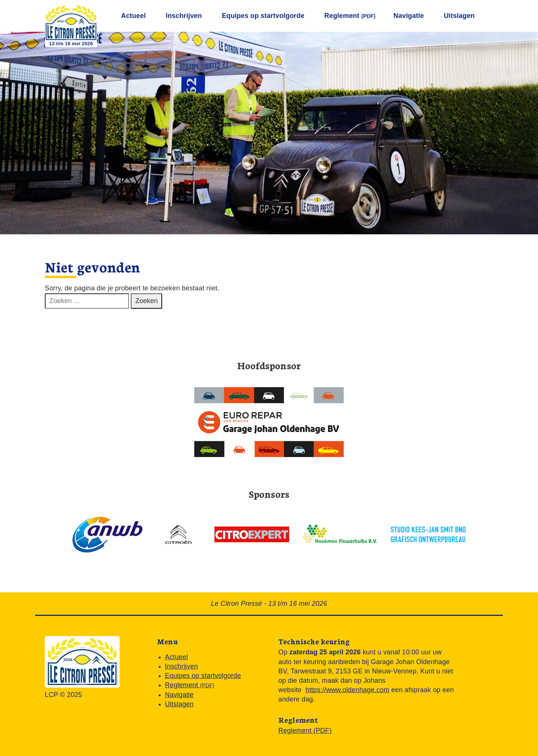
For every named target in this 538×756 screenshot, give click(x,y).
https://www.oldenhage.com (348, 690)
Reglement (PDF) (305, 731)
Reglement (350, 16)
